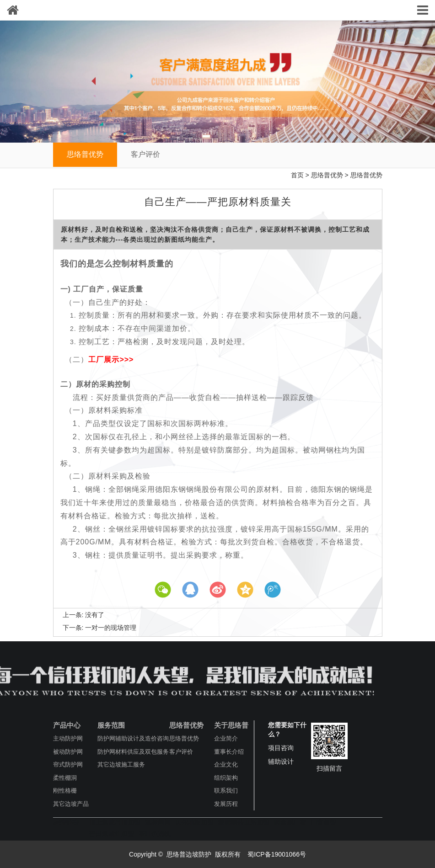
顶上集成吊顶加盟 (115, 822)
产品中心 (67, 725)
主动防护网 (68, 738)
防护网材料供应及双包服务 (133, 752)
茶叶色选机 (155, 834)
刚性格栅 (65, 791)
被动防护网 (68, 752)
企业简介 (226, 738)
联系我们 (226, 791)
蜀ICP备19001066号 (276, 854)
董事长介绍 (229, 752)
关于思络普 (231, 725)
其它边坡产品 (71, 804)
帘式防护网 (68, 764)
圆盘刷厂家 (290, 822)
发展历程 (226, 804)
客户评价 (145, 154)
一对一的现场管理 (111, 628)
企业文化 (226, 764)
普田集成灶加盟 (112, 834)
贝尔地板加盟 (194, 822)
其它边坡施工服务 (121, 764)
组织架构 (226, 778)
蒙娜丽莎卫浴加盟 (244, 822)
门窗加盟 (323, 822)
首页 (297, 175)
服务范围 (111, 725)
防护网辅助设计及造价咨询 (133, 738)
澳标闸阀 (158, 822)
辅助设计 (281, 761)
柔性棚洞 (65, 778)
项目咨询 (281, 748)
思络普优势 (85, 154)
